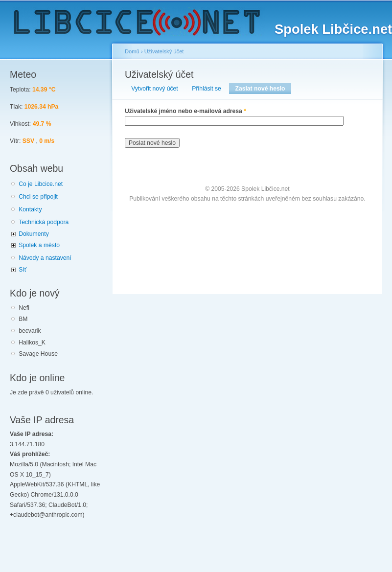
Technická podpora (44, 222)
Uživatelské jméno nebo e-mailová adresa (185, 111)
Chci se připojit (38, 197)
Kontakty (30, 209)
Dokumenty (34, 234)
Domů (132, 51)
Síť (23, 270)
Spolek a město (39, 245)
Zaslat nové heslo (263, 89)
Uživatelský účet (164, 51)
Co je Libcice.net (41, 184)
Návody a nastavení (45, 258)
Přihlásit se (206, 89)
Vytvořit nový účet (155, 89)
